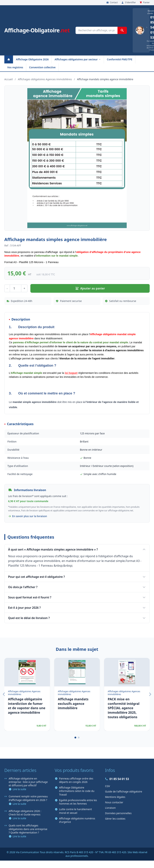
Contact (112, 3)
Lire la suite (17, 789)
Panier (145, 3)
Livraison (110, 808)
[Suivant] (150, 694)
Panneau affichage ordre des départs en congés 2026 (74, 780)
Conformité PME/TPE (120, 59)
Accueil (8, 79)
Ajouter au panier (90, 288)
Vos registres (15, 67)
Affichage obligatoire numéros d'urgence (75, 820)
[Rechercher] (122, 30)
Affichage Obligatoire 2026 (32, 59)
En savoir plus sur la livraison (28, 516)
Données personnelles (118, 813)
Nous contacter (114, 802)
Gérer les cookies (115, 819)
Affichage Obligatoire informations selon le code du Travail (75, 791)
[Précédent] (4, 694)
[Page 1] (75, 738)
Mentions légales (115, 797)
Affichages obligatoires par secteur (78, 59)
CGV (107, 786)
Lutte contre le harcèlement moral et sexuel (73, 811)
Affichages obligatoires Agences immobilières (45, 79)
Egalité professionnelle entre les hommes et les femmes (76, 802)
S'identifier (129, 3)
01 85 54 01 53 (117, 779)
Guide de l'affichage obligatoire (124, 791)
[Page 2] (79, 738)
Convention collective (42, 67)
